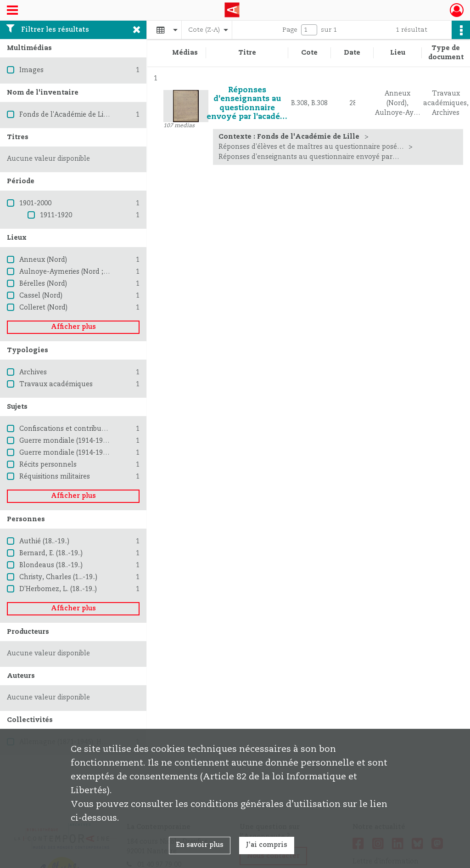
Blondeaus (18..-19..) (51, 565)
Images (31, 70)
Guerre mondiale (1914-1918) (66, 441)
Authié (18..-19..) (44, 541)
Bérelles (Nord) (43, 284)
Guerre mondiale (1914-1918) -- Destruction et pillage (106, 453)
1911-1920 (56, 215)
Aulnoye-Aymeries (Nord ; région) (73, 272)
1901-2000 (35, 203)
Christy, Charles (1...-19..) (58, 577)
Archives (33, 372)
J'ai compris (267, 845)
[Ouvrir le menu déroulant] (12, 11)
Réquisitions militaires (55, 477)
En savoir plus (200, 845)
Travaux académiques (56, 384)
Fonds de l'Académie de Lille (65, 115)
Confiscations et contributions (68, 429)
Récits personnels (48, 465)
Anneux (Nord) (43, 260)
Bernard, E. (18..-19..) (51, 553)
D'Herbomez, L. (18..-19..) (58, 589)
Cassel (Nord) (41, 296)
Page (290, 30)
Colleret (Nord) (43, 308)
